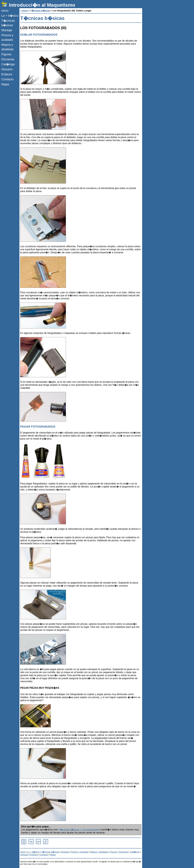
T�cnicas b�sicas (8, 23)
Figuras (6, 54)
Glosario (7, 69)
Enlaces (7, 74)
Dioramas (8, 59)
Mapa (5, 84)
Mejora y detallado (8, 47)
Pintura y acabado (7, 37)
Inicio (5, 11)
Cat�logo (8, 64)
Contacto (7, 79)
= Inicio (24, 11)
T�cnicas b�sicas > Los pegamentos (79, 830)
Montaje (7, 30)
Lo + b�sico (10, 16)
